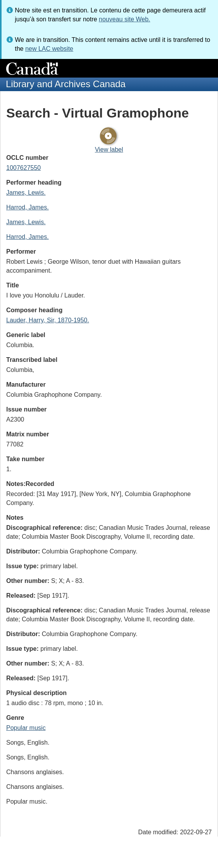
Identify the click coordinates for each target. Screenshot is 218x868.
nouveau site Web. (124, 19)
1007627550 (24, 168)
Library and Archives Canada (66, 84)
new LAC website (49, 49)
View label (109, 150)
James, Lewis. (26, 193)
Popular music (26, 728)
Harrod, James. (27, 207)
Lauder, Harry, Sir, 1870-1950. (48, 320)
